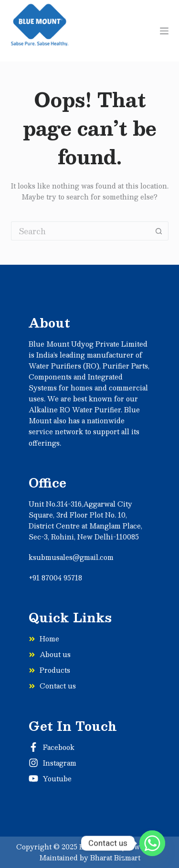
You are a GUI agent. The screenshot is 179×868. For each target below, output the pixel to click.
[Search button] (159, 231)
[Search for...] (80, 231)
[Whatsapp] (152, 843)
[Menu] (164, 31)
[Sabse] (40, 31)
